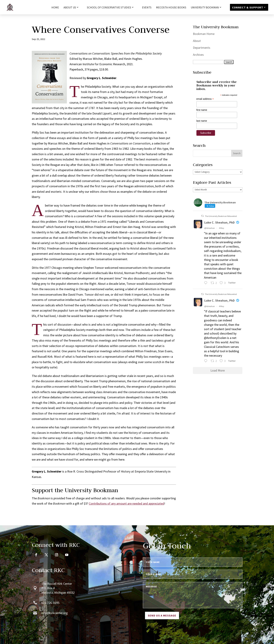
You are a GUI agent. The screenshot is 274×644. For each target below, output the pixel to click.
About (197, 41)
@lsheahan (210, 228)
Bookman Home (204, 34)
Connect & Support (248, 7)
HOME (55, 8)
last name (202, 121)
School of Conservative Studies (109, 8)
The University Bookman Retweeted (221, 216)
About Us (70, 8)
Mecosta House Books (171, 8)
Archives (198, 55)
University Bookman (205, 8)
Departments (202, 48)
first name (202, 110)
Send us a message (162, 615)
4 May (222, 228)
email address (205, 99)
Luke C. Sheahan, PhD (219, 222)
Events (147, 8)
